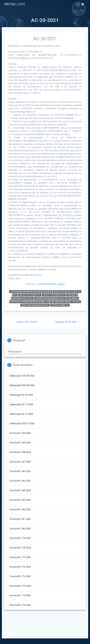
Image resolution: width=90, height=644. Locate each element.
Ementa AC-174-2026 (20, 586)
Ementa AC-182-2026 (20, 509)
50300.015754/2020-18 (63, 292)
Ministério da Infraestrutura (35, 305)
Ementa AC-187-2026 (20, 462)
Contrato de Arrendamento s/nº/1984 (52, 298)
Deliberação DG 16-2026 (21, 414)
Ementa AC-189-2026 (20, 443)
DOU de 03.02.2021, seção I (51, 284)
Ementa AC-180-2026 (20, 529)
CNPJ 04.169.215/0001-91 (30, 295)
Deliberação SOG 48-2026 (22, 385)
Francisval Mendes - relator (67, 302)
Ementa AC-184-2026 (20, 490)
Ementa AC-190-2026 (20, 433)
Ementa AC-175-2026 (20, 576)
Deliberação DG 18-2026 (21, 395)
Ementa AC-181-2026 (20, 519)
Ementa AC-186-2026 (20, 471)
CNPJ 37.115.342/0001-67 (54, 295)
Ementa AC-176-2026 (20, 567)
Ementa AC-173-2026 (20, 595)
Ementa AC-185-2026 (20, 481)
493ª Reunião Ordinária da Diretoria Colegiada (31, 292)
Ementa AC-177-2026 (20, 557)
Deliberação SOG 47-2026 (22, 424)
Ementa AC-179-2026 (20, 538)
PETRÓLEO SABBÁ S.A (60, 305)
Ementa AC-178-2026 (20, 548)
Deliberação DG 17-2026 (21, 404)
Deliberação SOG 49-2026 (22, 376)
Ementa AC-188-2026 (20, 452)
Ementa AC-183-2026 (20, 500)
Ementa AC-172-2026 (20, 605)
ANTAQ (15, 4)
